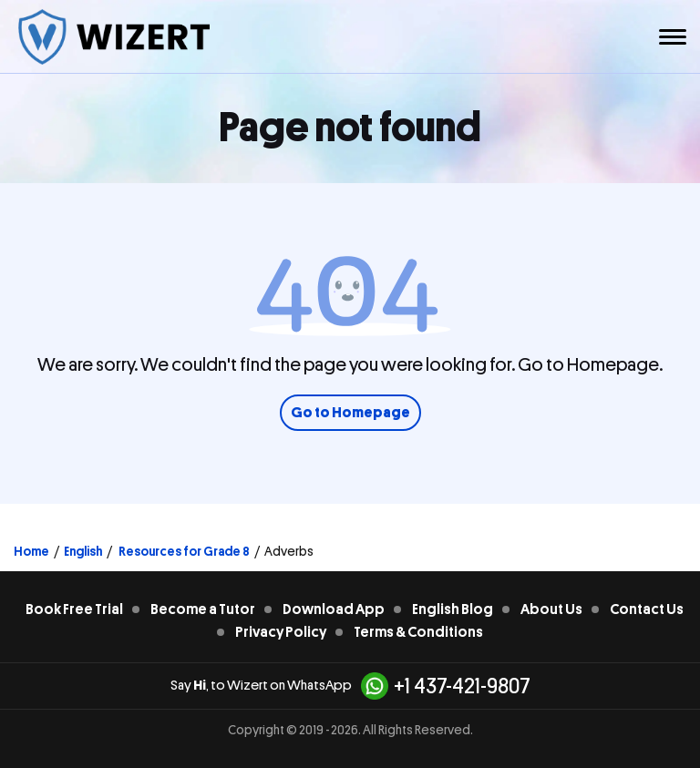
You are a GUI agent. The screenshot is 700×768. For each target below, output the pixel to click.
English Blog (453, 609)
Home (31, 551)
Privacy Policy (281, 632)
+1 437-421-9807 (446, 686)
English (83, 551)
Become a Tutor (203, 609)
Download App (334, 609)
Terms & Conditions (418, 632)
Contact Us (647, 609)
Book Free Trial (74, 609)
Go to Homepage (350, 413)
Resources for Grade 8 (183, 551)
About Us (551, 609)
